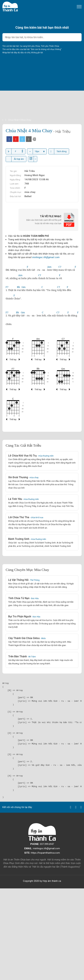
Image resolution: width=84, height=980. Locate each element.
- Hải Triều (62, 132)
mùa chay (30, 192)
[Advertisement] (42, 95)
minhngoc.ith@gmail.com (46, 257)
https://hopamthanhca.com (42, 853)
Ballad (28, 196)
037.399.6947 (42, 844)
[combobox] (42, 37)
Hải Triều (30, 171)
